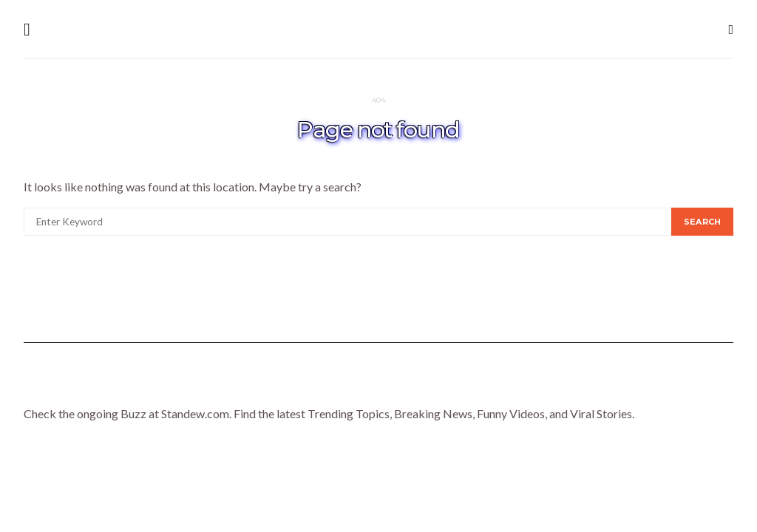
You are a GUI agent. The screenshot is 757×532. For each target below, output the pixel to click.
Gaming (522, 388)
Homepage (167, 388)
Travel (644, 388)
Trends (712, 388)
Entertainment (429, 388)
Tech (584, 388)
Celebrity (330, 388)
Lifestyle (249, 388)
